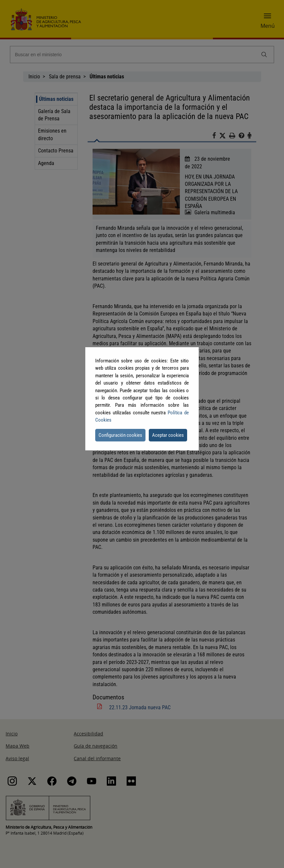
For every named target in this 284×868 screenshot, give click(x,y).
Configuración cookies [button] (120, 435)
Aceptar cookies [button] (168, 435)
